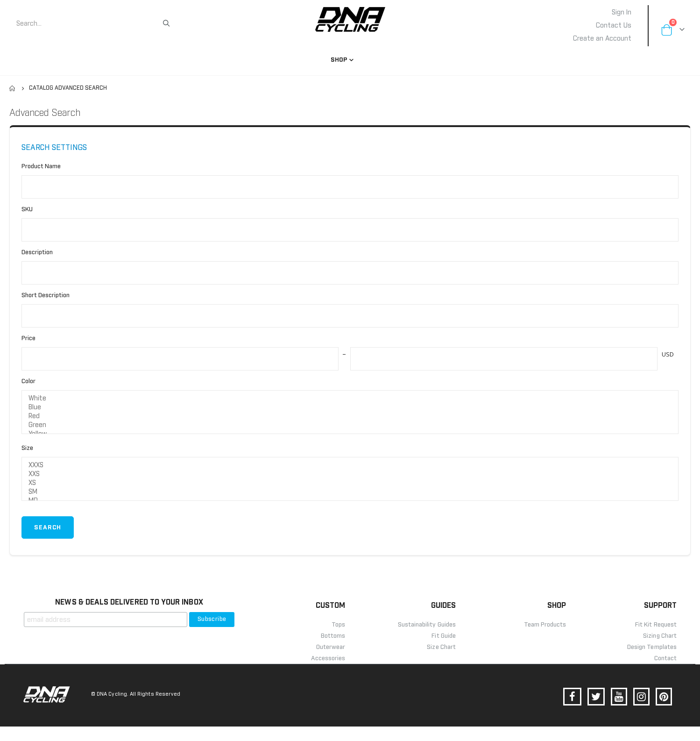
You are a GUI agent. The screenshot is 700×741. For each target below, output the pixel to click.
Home (13, 88)
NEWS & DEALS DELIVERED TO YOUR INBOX (129, 617)
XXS (350, 488)
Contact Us (614, 26)
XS (350, 496)
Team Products (545, 639)
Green (350, 436)
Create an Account (602, 39)
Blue (350, 418)
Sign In (622, 13)
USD (667, 363)
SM (350, 505)
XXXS (350, 479)
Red (350, 427)
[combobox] (89, 24)
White (350, 410)
